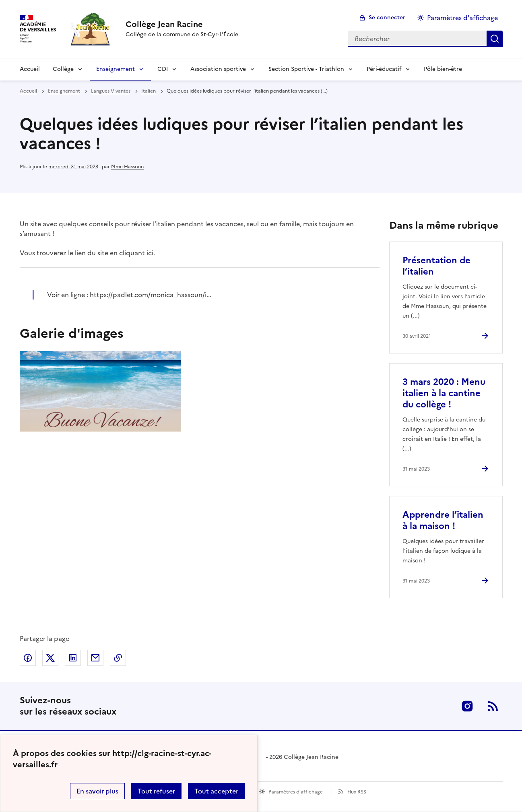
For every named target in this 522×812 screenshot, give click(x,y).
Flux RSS (357, 792)
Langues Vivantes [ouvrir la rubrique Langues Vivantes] (111, 91)
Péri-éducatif (384, 69)
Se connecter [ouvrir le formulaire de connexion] (387, 18)
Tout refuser (156, 791)
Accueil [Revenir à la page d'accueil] (30, 69)
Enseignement (116, 69)
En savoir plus (97, 791)
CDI (163, 69)
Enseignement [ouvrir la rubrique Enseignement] (64, 91)
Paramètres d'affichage (296, 792)
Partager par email (95, 658)
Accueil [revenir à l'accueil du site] (28, 91)
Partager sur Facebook (28, 658)
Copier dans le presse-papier (118, 658)
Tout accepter (216, 791)
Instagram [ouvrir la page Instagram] (467, 706)
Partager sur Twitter (50, 658)
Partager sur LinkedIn (73, 658)
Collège (63, 69)
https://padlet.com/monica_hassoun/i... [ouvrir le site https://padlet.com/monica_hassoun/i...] (151, 295)
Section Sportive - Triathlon (306, 69)
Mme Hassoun (127, 167)
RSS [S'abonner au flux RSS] (493, 706)
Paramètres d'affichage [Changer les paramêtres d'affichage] (462, 18)
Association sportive (218, 69)
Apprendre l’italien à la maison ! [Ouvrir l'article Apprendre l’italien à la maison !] (443, 520)
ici (150, 253)
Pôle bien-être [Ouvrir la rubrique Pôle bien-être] (443, 69)
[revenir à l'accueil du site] (182, 24)
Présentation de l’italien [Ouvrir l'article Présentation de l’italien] (436, 266)
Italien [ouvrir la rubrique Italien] (149, 91)
